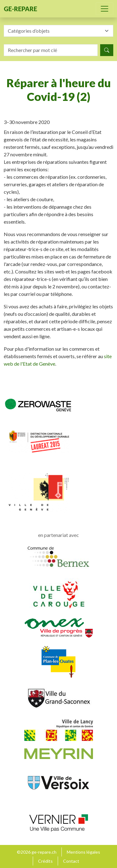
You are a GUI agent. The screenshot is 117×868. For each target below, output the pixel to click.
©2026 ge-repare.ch (37, 852)
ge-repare (20, 9)
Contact (71, 861)
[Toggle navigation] (105, 9)
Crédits (45, 861)
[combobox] (58, 31)
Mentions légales (83, 852)
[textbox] (55, 31)
